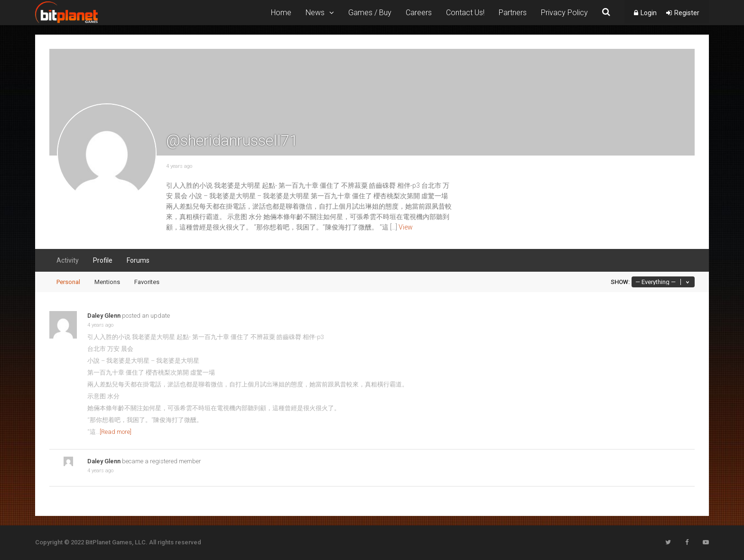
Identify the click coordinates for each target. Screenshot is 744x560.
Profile (103, 260)
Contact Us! (465, 13)
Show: (620, 282)
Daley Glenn (104, 316)
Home (281, 13)
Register (687, 13)
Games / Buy (370, 13)
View (406, 227)
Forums (138, 260)
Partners (513, 13)
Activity (68, 260)
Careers (419, 13)
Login (649, 13)
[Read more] (116, 432)
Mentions (107, 282)
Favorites (147, 282)
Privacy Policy (564, 13)
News (315, 13)
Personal (68, 282)
